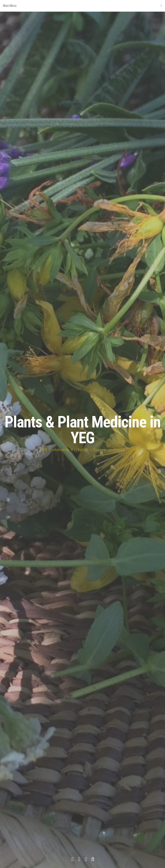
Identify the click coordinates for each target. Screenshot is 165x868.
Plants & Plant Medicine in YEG (83, 430)
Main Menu (82, 6)
